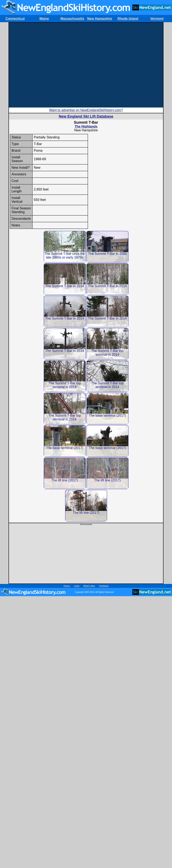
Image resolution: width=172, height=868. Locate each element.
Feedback (104, 586)
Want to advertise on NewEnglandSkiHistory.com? (86, 110)
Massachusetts (72, 19)
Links (77, 586)
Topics (67, 586)
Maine (44, 19)
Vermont (157, 19)
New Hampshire (100, 19)
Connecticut (15, 19)
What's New (89, 586)
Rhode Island (128, 19)
